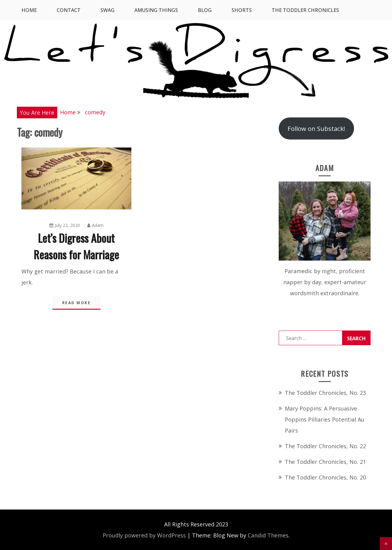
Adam (95, 225)
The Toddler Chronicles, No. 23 (325, 393)
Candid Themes (268, 535)
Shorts (242, 10)
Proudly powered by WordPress (144, 535)
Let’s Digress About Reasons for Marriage (76, 246)
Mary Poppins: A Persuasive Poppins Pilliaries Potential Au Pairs (325, 419)
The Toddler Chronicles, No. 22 (325, 446)
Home (29, 10)
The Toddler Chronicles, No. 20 (325, 477)
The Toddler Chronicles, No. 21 (325, 462)
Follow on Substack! (316, 128)
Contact (69, 10)
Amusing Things (156, 10)
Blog (205, 10)
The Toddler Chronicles (305, 10)
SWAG (107, 10)
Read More (77, 303)
